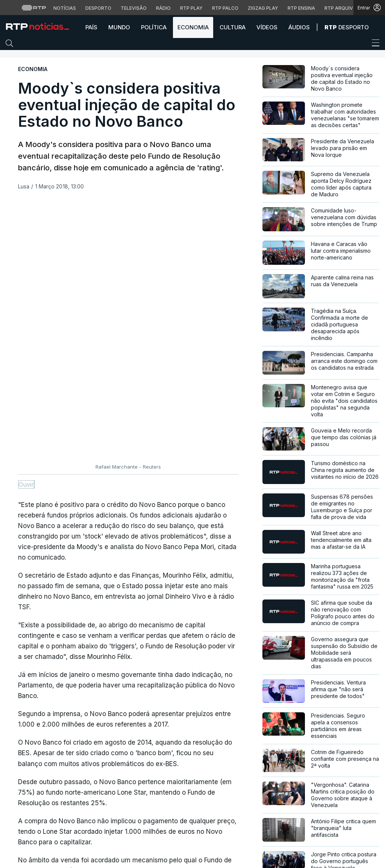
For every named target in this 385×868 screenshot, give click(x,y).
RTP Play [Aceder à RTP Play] (191, 8)
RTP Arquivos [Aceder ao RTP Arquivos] (342, 8)
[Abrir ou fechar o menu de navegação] (373, 44)
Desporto (347, 27)
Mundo (119, 27)
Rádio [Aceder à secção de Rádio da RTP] (163, 8)
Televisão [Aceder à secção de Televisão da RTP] (134, 8)
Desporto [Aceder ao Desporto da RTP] (98, 8)
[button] (11, 45)
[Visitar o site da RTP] (34, 8)
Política (154, 27)
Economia (193, 27)
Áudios (299, 27)
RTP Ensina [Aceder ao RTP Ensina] (301, 8)
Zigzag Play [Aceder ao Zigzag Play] (263, 8)
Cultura (233, 27)
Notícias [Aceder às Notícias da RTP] (65, 8)
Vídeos (267, 27)
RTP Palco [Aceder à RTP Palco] (225, 8)
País (91, 27)
